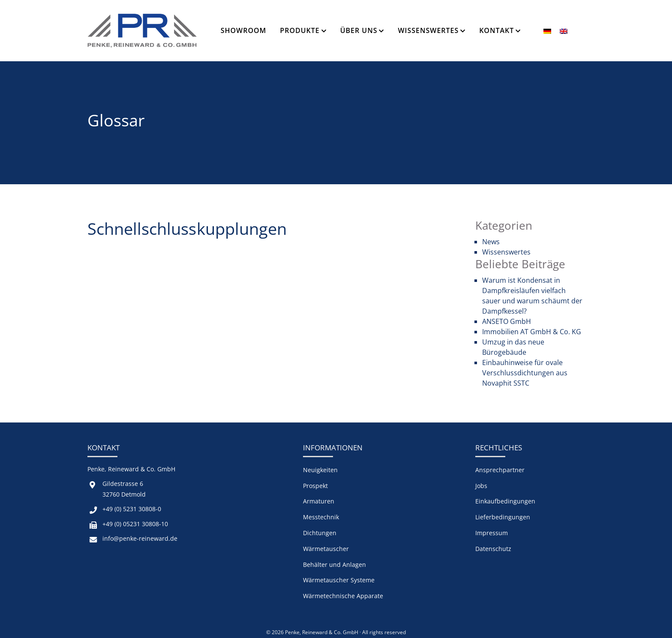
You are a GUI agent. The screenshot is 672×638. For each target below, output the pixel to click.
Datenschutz (493, 549)
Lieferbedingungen (503, 517)
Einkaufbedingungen (505, 501)
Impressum (492, 533)
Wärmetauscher (326, 549)
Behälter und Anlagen (334, 565)
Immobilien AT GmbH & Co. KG (532, 332)
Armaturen (319, 501)
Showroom (244, 30)
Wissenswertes (428, 30)
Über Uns (359, 30)
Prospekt (315, 486)
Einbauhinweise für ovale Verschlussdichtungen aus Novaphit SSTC (525, 373)
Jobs (481, 486)
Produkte (300, 30)
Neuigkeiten (320, 470)
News (491, 242)
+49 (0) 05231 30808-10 (135, 524)
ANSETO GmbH (507, 321)
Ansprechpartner (500, 470)
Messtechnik (321, 517)
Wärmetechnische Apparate (343, 596)
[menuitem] (547, 31)
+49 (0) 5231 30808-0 (132, 509)
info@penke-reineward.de (140, 538)
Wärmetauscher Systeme (339, 580)
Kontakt (496, 30)
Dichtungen (320, 533)
